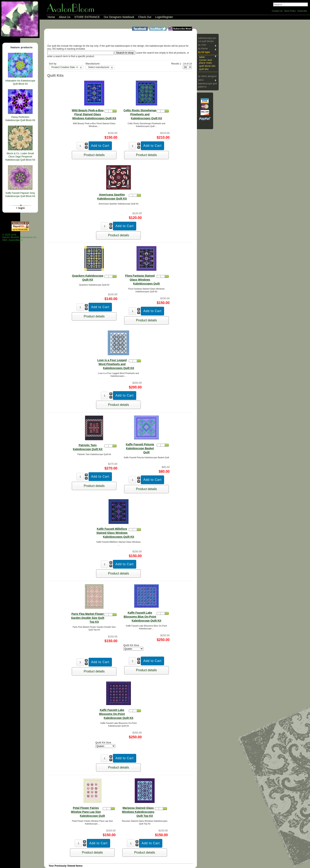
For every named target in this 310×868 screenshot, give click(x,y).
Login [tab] (20, 208)
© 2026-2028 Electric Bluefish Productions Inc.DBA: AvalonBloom (20, 237)
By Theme (203, 49)
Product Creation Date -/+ (65, 67)
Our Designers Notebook (119, 17)
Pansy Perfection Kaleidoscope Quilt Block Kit (20, 119)
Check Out (145, 17)
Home (51, 17)
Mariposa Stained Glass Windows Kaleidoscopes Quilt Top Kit (138, 812)
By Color (202, 45)
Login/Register (164, 17)
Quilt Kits (204, 69)
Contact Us (277, 11)
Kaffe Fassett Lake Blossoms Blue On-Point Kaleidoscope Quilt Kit (143, 617)
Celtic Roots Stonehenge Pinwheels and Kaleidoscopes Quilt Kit (143, 114)
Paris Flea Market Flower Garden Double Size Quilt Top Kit (88, 618)
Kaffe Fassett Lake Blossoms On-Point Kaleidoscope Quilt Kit (116, 714)
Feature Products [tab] (20, 47)
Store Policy (290, 11)
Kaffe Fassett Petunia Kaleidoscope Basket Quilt (140, 448)
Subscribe (302, 11)
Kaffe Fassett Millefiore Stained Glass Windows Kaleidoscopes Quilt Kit (115, 533)
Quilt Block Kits (207, 66)
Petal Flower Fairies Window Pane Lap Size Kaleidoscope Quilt (88, 812)
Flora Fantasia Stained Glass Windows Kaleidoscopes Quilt (142, 280)
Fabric (201, 80)
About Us (65, 17)
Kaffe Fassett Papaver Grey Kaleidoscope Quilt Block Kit (20, 195)
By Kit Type (204, 52)
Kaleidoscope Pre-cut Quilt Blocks (207, 40)
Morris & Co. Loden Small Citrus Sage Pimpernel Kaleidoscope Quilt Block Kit (20, 157)
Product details (94, 155)
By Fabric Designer (207, 76)
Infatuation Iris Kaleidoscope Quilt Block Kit (20, 82)
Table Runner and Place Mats (205, 60)
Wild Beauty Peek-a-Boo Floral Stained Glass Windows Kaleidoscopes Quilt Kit (94, 114)
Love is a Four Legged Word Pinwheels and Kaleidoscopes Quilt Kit (116, 364)
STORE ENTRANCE (87, 17)
